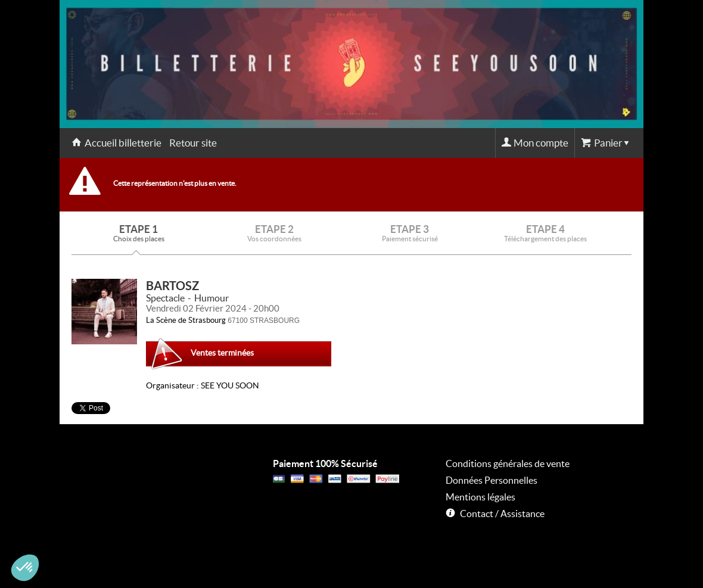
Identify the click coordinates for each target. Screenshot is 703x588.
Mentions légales (480, 497)
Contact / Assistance (502, 514)
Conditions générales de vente (508, 463)
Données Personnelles (492, 480)
